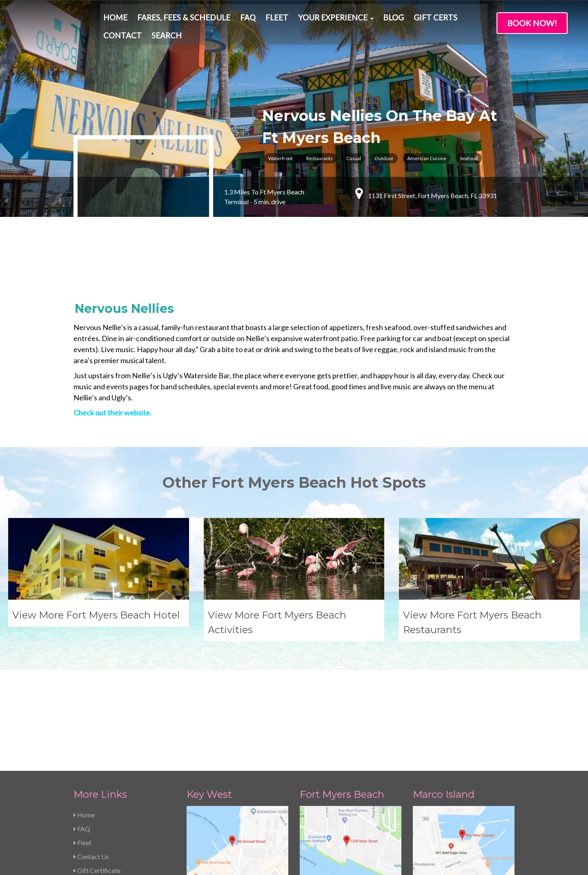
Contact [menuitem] (122, 38)
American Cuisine (427, 158)
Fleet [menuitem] (277, 20)
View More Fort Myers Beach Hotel (96, 593)
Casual (354, 158)
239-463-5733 (216, 833)
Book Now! (532, 23)
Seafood (469, 158)
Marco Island (444, 713)
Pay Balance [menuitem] (92, 816)
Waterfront (281, 158)
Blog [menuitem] (393, 20)
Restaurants (320, 158)
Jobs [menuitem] (82, 802)
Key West (209, 713)
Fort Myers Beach (342, 713)
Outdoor (384, 158)
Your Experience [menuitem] (333, 20)
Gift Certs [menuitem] (435, 20)
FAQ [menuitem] (248, 20)
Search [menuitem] (167, 38)
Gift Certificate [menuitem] (97, 789)
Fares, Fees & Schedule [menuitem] (184, 20)
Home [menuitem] (115, 20)
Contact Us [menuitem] (91, 775)
